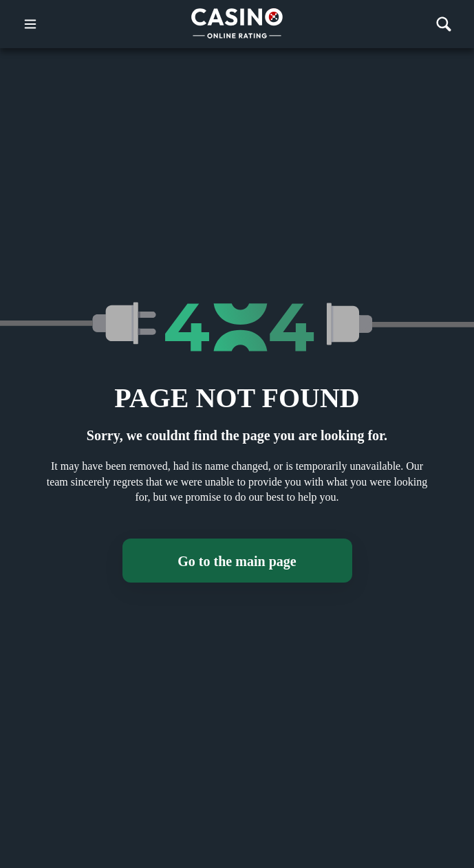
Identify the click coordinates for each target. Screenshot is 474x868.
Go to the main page (237, 561)
